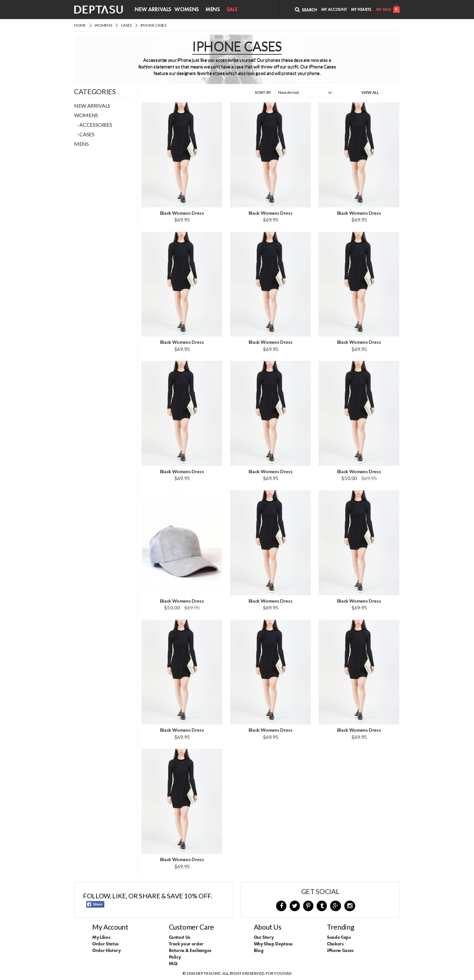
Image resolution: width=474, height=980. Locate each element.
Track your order (186, 944)
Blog (259, 950)
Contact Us (180, 937)
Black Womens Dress (182, 213)
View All (370, 92)
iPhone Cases (153, 25)
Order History (106, 950)
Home (80, 25)
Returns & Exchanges (190, 950)
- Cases (84, 134)
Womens (187, 9)
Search (306, 10)
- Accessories (93, 125)
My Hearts (361, 9)
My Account (334, 9)
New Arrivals (153, 9)
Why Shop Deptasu (273, 944)
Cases (126, 25)
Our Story (264, 937)
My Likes (101, 937)
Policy (175, 957)
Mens (213, 9)
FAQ (173, 964)
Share (95, 904)
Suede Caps (339, 937)
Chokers (335, 944)
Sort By (263, 92)
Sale (232, 9)
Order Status (105, 944)
